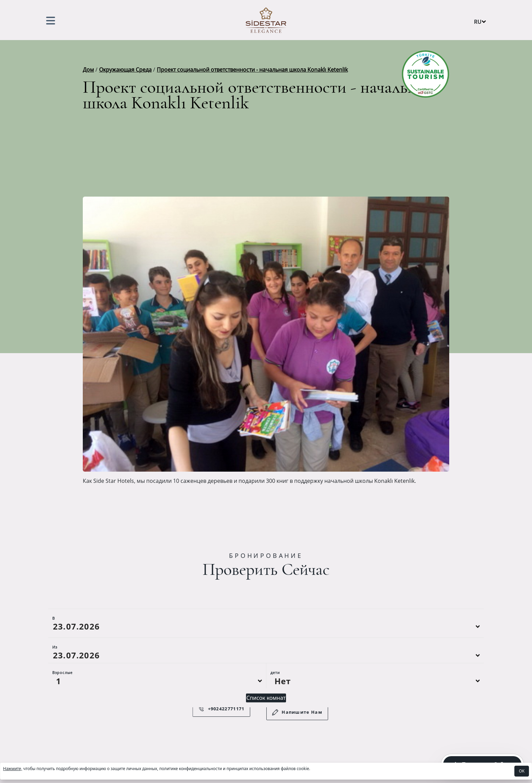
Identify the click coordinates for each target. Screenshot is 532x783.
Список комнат (266, 715)
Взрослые (62, 689)
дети (275, 689)
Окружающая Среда (125, 70)
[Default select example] (157, 698)
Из (55, 664)
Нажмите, (13, 769)
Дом (88, 70)
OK (522, 771)
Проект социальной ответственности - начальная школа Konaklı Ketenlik (252, 70)
